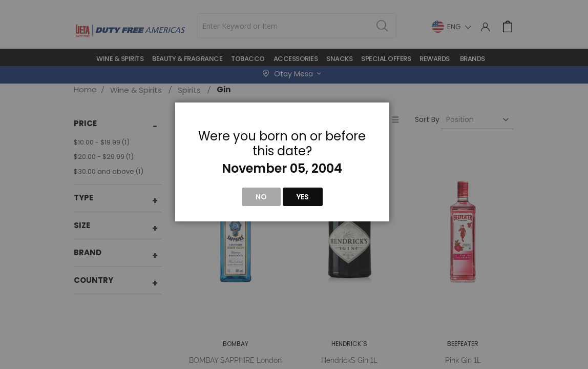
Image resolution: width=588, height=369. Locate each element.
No (261, 197)
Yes (303, 197)
